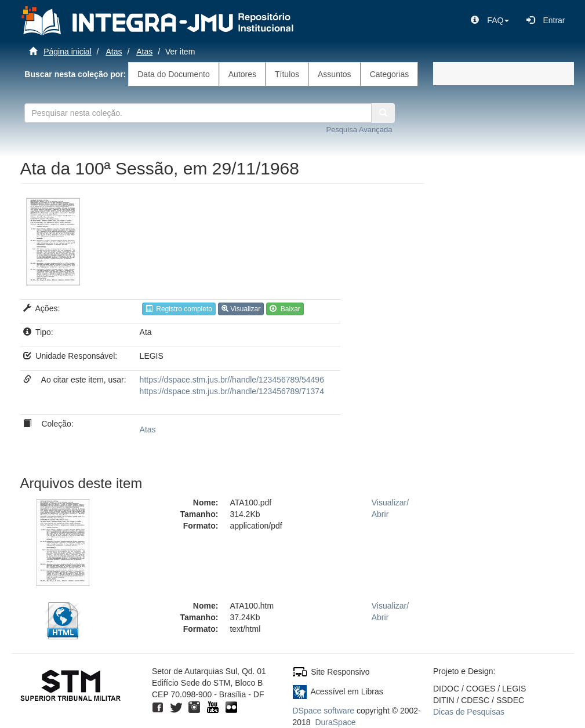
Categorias (390, 74)
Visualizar (241, 309)
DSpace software (324, 711)
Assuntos (335, 74)
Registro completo (179, 309)
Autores (242, 74)
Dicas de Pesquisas (469, 712)
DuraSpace (335, 722)
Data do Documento (174, 74)
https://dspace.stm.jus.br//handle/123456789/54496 (232, 380)
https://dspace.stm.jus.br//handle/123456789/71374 (232, 391)
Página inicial (68, 52)
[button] (490, 20)
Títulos (287, 74)
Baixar (285, 309)
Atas (114, 52)
